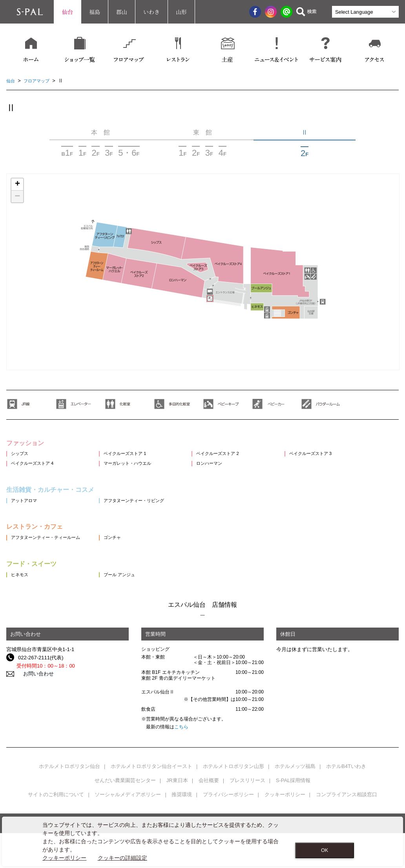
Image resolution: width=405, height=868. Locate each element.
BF (67, 153)
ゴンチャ (122, 555)
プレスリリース (247, 803)
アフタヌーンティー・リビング (147, 513)
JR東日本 (177, 803)
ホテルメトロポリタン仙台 (69, 789)
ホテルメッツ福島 (295, 789)
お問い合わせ (33, 696)
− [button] (17, 197)
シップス (21, 458)
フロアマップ (40, 81)
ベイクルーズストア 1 (137, 458)
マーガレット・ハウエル (140, 472)
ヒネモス (21, 596)
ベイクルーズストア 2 (237, 458)
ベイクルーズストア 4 (36, 472)
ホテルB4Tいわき (346, 789)
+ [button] (17, 184)
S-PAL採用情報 (293, 803)
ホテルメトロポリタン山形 (234, 789)
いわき (151, 12)
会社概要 (209, 803)
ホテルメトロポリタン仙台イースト (151, 789)
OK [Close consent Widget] (325, 850)
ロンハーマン (227, 472)
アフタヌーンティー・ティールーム (52, 555)
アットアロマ (26, 513)
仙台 (67, 12)
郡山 (122, 12)
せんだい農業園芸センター (125, 803)
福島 (95, 12)
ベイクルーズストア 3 (337, 458)
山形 (181, 12)
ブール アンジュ (130, 596)
